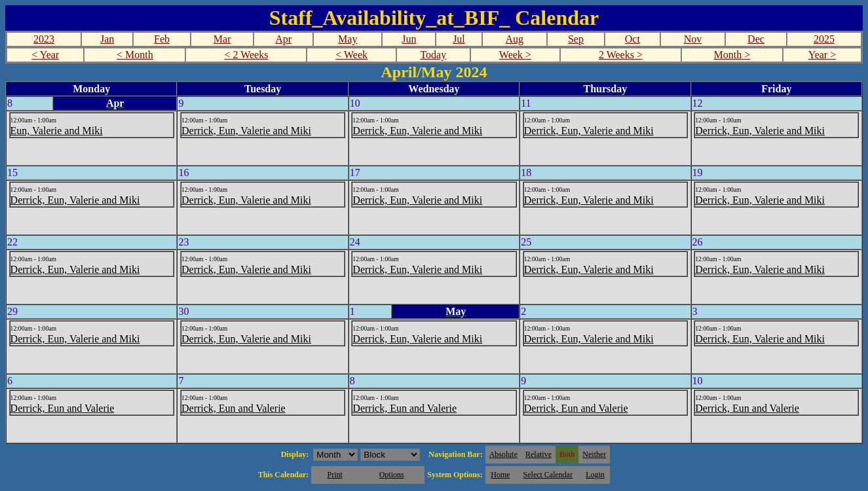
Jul (459, 39)
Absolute (503, 454)
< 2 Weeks (246, 55)
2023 (44, 39)
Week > (515, 55)
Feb (162, 39)
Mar (222, 39)
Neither (594, 454)
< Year (45, 55)
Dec (756, 39)
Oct (632, 39)
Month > (732, 55)
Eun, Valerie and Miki (57, 131)
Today (433, 55)
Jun (409, 39)
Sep (576, 39)
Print (334, 475)
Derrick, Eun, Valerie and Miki (246, 131)
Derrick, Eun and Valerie (63, 408)
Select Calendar (548, 475)
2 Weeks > (621, 55)
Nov (693, 39)
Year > (822, 55)
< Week (351, 55)
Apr (283, 39)
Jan (107, 39)
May (348, 39)
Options (392, 475)
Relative (538, 454)
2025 (824, 39)
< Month (135, 55)
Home (500, 475)
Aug (515, 39)
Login (595, 475)
